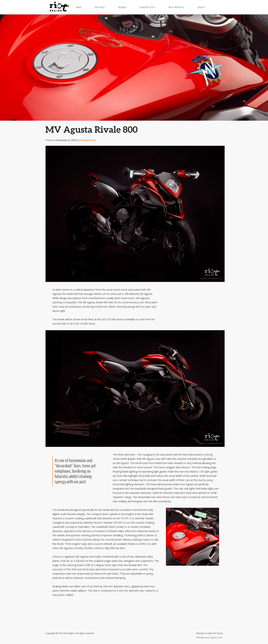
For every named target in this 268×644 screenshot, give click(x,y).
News (79, 7)
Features (100, 7)
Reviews (122, 7)
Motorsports (176, 7)
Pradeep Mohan (88, 140)
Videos (201, 7)
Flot (221, 638)
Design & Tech (147, 7)
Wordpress (202, 638)
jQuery (213, 638)
